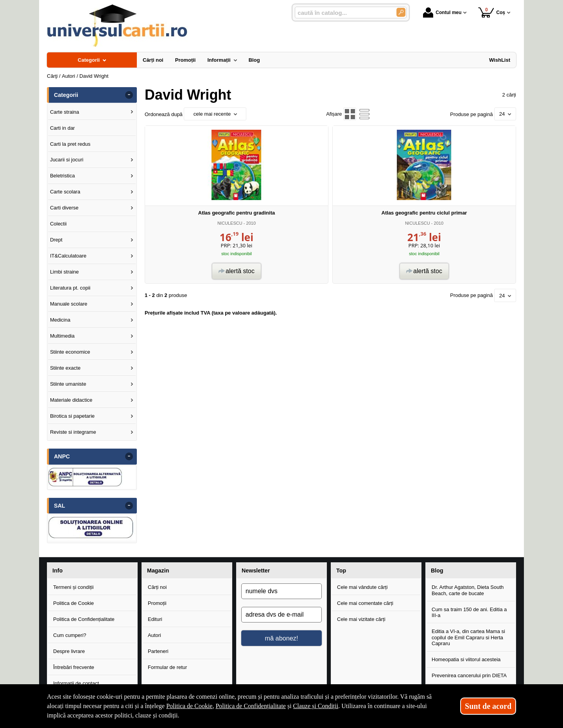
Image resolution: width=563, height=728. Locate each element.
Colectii (58, 224)
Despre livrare (69, 651)
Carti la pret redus (70, 144)
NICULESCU (230, 223)
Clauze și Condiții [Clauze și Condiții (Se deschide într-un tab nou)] (316, 706)
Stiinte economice (70, 352)
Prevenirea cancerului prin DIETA (469, 675)
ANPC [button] (62, 456)
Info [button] (57, 571)
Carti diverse (64, 208)
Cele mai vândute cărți (362, 587)
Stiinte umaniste (68, 384)
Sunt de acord (488, 706)
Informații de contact (76, 683)
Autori (154, 635)
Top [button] (341, 571)
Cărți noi (157, 587)
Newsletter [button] (256, 571)
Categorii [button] (66, 95)
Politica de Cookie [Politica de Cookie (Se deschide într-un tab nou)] (189, 706)
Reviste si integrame (73, 432)
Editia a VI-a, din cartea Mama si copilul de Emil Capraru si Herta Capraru (468, 637)
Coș (492, 12)
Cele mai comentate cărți (365, 603)
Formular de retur (167, 667)
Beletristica (63, 176)
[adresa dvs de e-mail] (281, 615)
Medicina (60, 320)
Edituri (155, 619)
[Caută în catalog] (401, 12)
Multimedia (62, 336)
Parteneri (158, 651)
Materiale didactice (71, 400)
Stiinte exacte (65, 368)
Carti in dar (63, 128)
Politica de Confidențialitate (84, 619)
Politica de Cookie (74, 603)
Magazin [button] (158, 571)
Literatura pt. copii (70, 288)
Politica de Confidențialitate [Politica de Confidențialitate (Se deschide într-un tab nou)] (251, 706)
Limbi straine (65, 272)
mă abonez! (282, 638)
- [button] (129, 95)
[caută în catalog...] (342, 13)
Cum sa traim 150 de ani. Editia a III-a (469, 613)
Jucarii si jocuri (67, 160)
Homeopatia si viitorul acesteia (466, 659)
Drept (56, 240)
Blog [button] (437, 571)
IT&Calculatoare (68, 256)
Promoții (157, 603)
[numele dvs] (281, 591)
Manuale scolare (69, 304)
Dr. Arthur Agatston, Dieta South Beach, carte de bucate (468, 590)
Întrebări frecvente (74, 667)
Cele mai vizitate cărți (361, 619)
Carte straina (65, 112)
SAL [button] (60, 506)
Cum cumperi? (70, 635)
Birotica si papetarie (72, 416)
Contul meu (442, 13)
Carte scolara (65, 192)
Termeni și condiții (73, 587)
